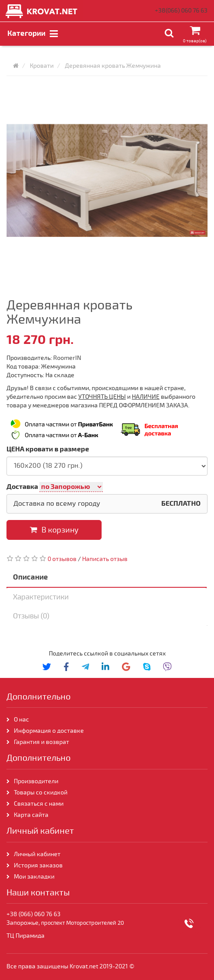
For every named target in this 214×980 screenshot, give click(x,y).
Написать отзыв (105, 559)
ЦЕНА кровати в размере (48, 449)
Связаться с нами (39, 804)
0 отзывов (62, 559)
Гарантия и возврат (42, 742)
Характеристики (41, 597)
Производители (36, 781)
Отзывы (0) (31, 616)
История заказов (38, 865)
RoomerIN (67, 358)
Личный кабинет (37, 854)
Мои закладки (34, 877)
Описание (30, 577)
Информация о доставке (49, 731)
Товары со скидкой (41, 793)
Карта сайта (32, 815)
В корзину (54, 530)
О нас (21, 720)
